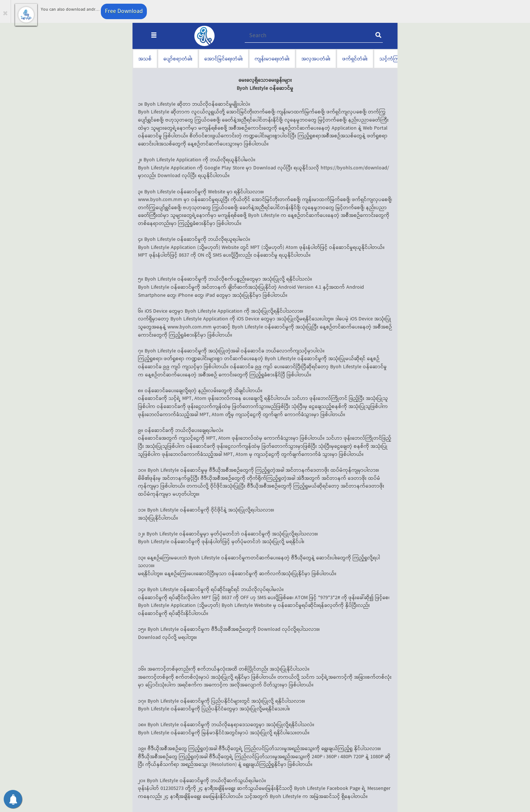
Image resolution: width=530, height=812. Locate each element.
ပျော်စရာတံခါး (178, 59)
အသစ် (145, 59)
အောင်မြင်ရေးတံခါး (224, 59)
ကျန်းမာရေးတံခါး (272, 59)
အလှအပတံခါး (316, 59)
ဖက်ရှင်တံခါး (355, 59)
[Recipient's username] (314, 36)
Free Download (124, 11)
